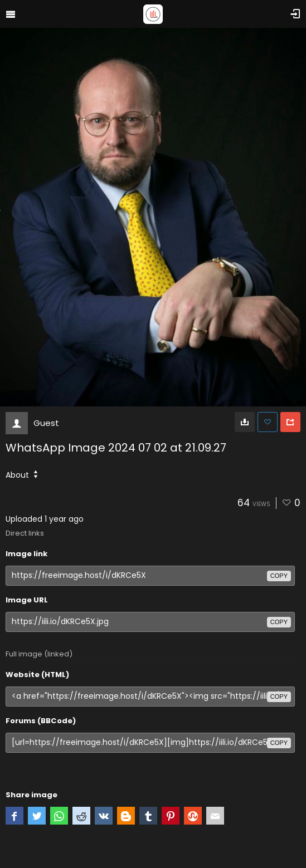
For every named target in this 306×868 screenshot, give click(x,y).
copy (279, 576)
